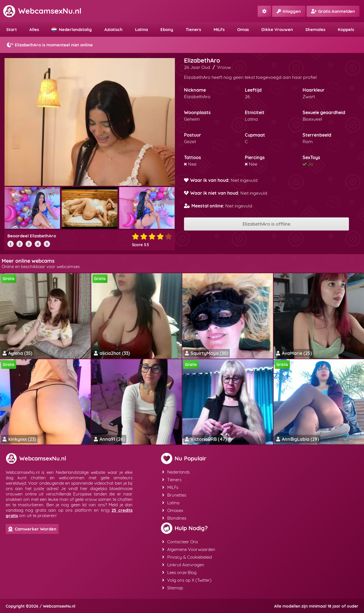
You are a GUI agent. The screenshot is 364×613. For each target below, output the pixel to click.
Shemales (315, 29)
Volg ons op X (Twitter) (187, 580)
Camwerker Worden (32, 529)
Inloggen (289, 11)
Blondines (174, 518)
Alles (34, 29)
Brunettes (174, 495)
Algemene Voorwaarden (189, 549)
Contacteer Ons (180, 542)
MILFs (219, 29)
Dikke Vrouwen (277, 29)
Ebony (167, 29)
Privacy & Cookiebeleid (187, 557)
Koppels (346, 29)
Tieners (193, 29)
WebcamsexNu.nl (42, 11)
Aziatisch (113, 29)
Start (12, 29)
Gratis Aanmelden (333, 11)
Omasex (173, 510)
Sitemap (173, 588)
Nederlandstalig (72, 29)
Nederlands (176, 472)
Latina (141, 29)
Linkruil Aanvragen (183, 565)
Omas (243, 29)
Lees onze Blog (179, 572)
